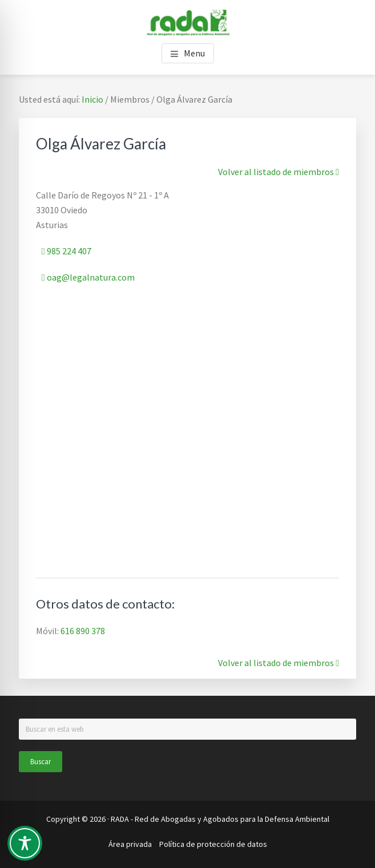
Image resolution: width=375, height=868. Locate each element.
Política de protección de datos (213, 844)
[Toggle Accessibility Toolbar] (25, 843)
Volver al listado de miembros (279, 172)
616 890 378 (83, 631)
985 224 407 (66, 251)
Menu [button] (194, 53)
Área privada (130, 844)
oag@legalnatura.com (88, 277)
